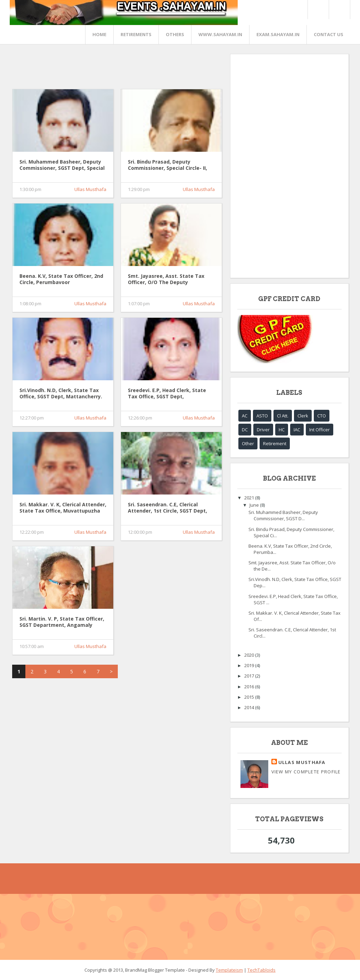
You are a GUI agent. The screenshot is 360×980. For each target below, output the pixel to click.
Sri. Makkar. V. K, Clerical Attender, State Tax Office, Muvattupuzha (63, 508)
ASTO (262, 416)
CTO (322, 416)
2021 (250, 498)
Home (99, 34)
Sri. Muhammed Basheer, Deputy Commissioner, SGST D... (283, 515)
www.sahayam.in (220, 34)
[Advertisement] (139, 69)
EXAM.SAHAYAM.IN (278, 34)
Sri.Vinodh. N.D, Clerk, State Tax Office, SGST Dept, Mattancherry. (61, 393)
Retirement (275, 443)
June (255, 505)
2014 (250, 707)
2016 (250, 687)
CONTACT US (329, 34)
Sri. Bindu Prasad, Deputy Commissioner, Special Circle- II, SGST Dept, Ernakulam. (167, 165)
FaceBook (338, 10)
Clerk (303, 416)
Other (248, 443)
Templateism (229, 970)
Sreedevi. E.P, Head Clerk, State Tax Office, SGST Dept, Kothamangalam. (167, 394)
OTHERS (175, 34)
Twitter (318, 10)
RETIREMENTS (136, 34)
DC (245, 430)
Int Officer (320, 430)
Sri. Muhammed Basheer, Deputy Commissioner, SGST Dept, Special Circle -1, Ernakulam (62, 165)
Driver (263, 430)
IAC (297, 430)
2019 (250, 665)
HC (282, 430)
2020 (250, 655)
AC (245, 416)
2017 (250, 676)
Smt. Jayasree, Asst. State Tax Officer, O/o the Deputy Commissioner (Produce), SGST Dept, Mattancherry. (166, 280)
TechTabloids (261, 970)
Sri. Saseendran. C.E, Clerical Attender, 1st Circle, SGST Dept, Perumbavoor (167, 508)
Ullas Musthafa (90, 189)
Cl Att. (283, 416)
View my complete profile (306, 772)
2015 (250, 697)
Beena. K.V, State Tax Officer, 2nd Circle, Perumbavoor (61, 279)
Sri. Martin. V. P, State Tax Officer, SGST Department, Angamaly (62, 622)
